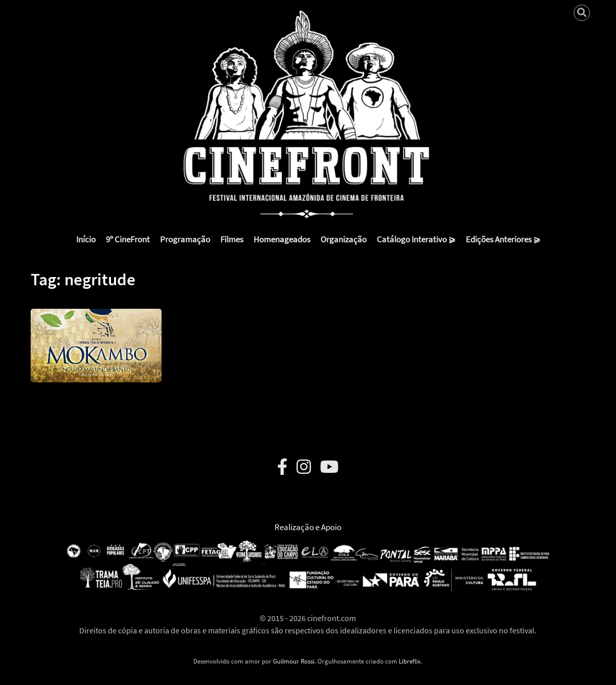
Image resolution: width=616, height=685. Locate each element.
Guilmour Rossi (294, 661)
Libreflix (410, 661)
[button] (96, 338)
